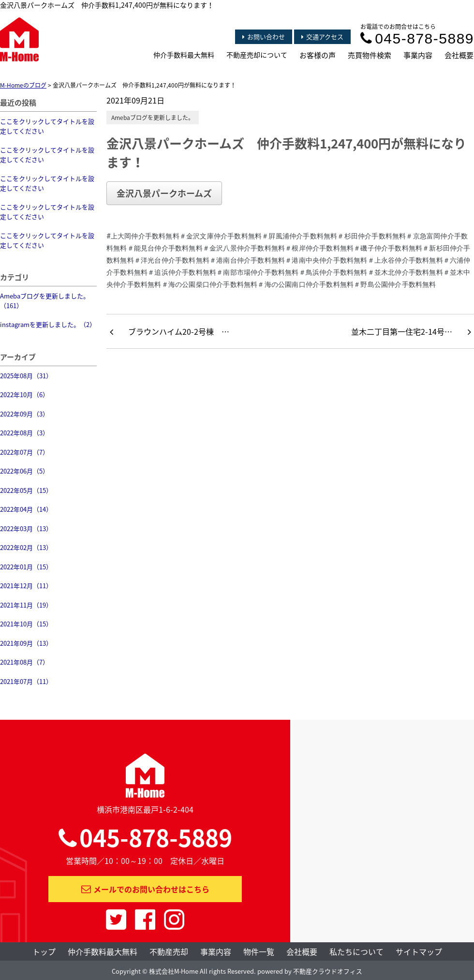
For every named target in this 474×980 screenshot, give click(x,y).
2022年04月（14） (26, 509)
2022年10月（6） (24, 394)
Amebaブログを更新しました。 (153, 118)
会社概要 (459, 55)
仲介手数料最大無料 (184, 55)
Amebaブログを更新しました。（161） (45, 301)
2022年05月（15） (26, 490)
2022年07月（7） (24, 452)
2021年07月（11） (26, 681)
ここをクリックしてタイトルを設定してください (47, 126)
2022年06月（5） (24, 471)
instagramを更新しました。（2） (48, 324)
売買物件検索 (370, 55)
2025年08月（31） (26, 376)
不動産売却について (257, 55)
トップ (44, 951)
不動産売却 (169, 951)
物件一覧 (259, 951)
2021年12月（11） (26, 586)
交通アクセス (322, 37)
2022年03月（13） (26, 528)
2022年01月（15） (26, 567)
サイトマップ (419, 951)
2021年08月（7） (24, 662)
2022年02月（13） (26, 547)
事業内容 (418, 55)
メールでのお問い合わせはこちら (145, 889)
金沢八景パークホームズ (164, 193)
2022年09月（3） (24, 414)
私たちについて (356, 951)
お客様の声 (318, 55)
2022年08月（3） (24, 433)
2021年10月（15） (26, 624)
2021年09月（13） (26, 643)
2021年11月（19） (26, 605)
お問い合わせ (264, 37)
